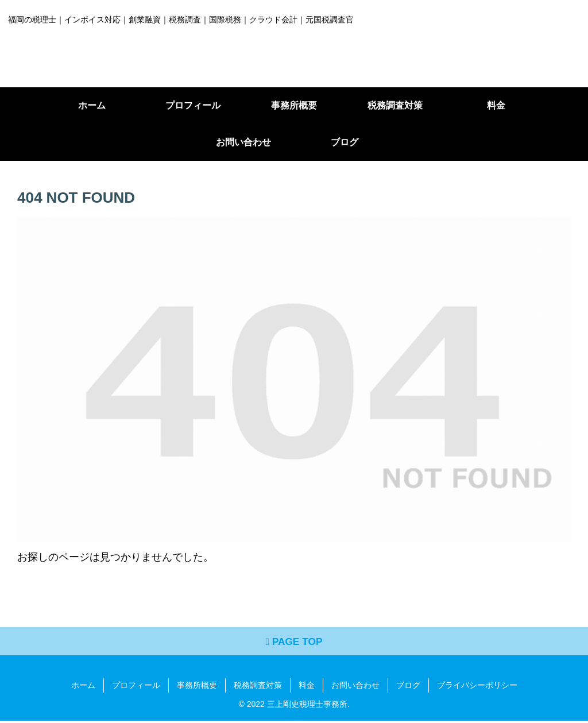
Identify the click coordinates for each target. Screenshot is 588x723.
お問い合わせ (355, 687)
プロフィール (136, 687)
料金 (307, 687)
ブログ (408, 687)
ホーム (83, 687)
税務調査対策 (258, 687)
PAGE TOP (294, 643)
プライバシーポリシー (477, 687)
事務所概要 (197, 687)
